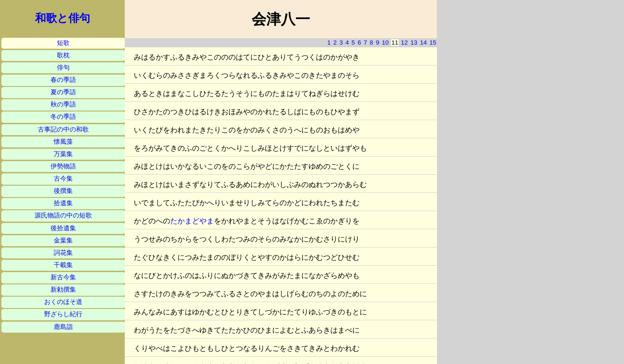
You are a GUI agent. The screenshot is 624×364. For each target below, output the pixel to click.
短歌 (63, 43)
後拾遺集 (63, 228)
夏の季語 (63, 92)
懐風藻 (63, 142)
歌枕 (63, 55)
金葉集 (63, 240)
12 (404, 43)
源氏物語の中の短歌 (63, 215)
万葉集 (63, 154)
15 (433, 43)
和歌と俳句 (63, 18)
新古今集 (63, 277)
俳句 (63, 68)
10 (385, 43)
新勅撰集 (63, 290)
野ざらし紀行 (63, 314)
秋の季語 (63, 104)
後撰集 (63, 191)
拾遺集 (63, 203)
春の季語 (63, 80)
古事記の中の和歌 (63, 129)
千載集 (63, 265)
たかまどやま (192, 221)
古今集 (63, 179)
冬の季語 (63, 117)
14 (424, 43)
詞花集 (63, 253)
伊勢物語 (63, 166)
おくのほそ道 (63, 302)
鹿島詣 (63, 327)
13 (414, 43)
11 (395, 43)
